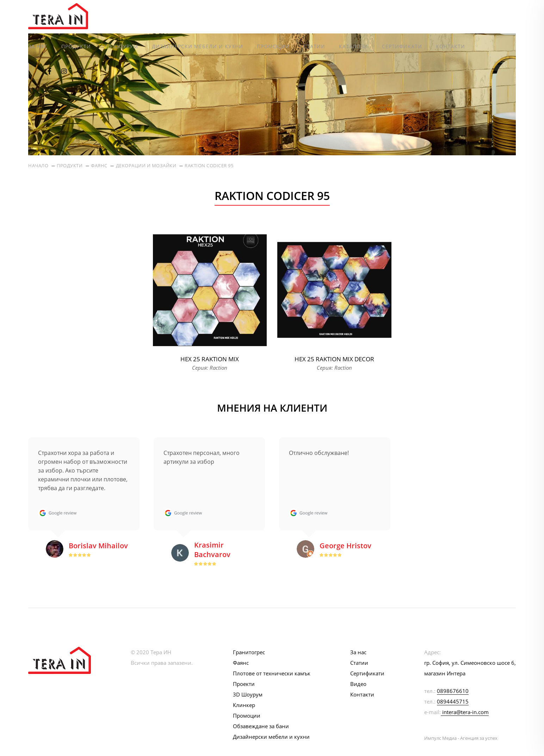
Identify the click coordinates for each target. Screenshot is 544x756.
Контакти (450, 46)
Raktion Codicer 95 (209, 165)
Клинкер (244, 705)
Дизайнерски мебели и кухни (197, 46)
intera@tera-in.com (465, 712)
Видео (358, 684)
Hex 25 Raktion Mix (210, 359)
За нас (38, 46)
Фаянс (99, 165)
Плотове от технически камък (272, 673)
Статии (314, 46)
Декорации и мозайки (146, 165)
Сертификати (402, 46)
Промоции (273, 46)
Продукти (76, 46)
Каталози (354, 46)
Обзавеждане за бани (261, 726)
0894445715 (453, 701)
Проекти (244, 684)
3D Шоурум (121, 46)
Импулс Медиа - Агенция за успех (461, 738)
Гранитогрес (249, 652)
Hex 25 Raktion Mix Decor (334, 359)
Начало (38, 165)
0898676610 (453, 691)
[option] (84, 503)
